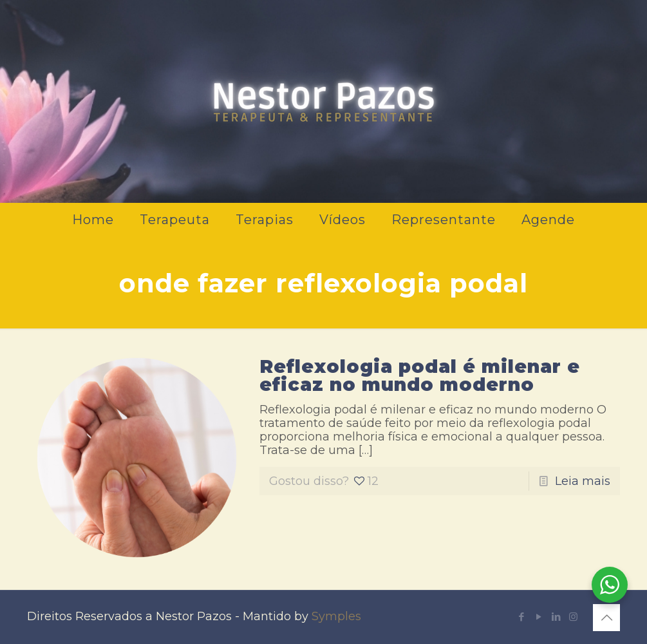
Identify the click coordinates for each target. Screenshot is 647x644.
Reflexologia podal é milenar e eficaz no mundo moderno (420, 375)
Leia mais (583, 481)
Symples (336, 616)
